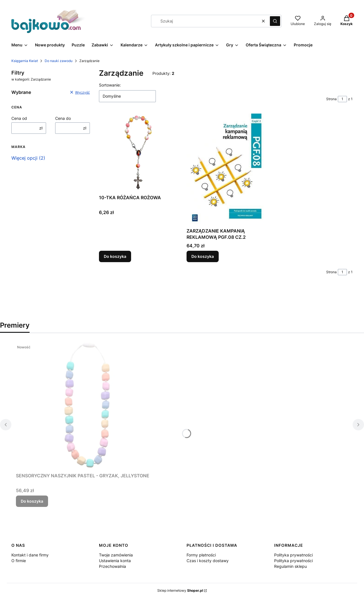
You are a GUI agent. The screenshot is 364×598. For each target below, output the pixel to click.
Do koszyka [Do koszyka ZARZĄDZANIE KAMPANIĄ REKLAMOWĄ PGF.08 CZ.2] (203, 256)
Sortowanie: (110, 85)
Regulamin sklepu (290, 566)
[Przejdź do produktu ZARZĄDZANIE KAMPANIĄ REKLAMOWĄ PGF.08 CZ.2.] (226, 169)
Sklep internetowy (180, 590)
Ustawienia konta (115, 561)
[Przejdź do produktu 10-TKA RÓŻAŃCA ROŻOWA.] (138, 153)
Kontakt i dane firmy (30, 555)
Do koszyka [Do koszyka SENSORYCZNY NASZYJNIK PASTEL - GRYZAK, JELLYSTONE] (32, 501)
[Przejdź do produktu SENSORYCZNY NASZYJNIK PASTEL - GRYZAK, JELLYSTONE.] (87, 406)
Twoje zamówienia (116, 555)
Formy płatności (201, 555)
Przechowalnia (112, 566)
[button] (275, 21)
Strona (331, 99)
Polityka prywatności (293, 555)
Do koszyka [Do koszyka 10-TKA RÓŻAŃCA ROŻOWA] (115, 256)
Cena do (63, 118)
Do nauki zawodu (59, 61)
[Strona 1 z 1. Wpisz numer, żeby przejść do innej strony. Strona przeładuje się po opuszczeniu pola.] (342, 99)
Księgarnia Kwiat (25, 61)
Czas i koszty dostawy (208, 561)
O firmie (19, 561)
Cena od (19, 118)
